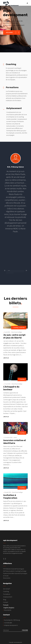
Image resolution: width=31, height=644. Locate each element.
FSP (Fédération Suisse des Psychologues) (14, 569)
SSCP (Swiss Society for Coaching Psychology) (15, 571)
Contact (6, 602)
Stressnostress (7, 578)
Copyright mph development (15, 642)
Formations (7, 594)
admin (15, 438)
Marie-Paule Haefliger (17, 332)
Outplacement (8, 597)
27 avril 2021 (7, 384)
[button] (7, 270)
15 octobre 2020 (8, 438)
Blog (5, 600)
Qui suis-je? (7, 589)
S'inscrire (25, 630)
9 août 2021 (7, 332)
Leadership (22, 328)
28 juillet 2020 (8, 492)
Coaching (16, 328)
